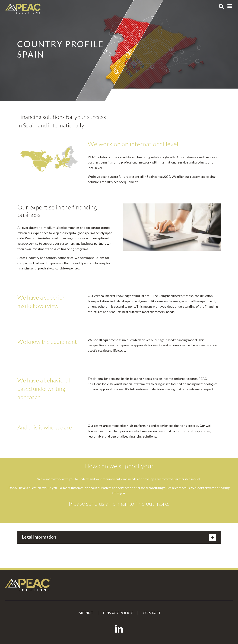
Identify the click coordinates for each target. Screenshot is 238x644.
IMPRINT (85, 613)
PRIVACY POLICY (118, 613)
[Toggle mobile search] (221, 6)
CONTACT (152, 613)
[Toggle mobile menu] (230, 6)
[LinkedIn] (119, 629)
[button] (119, 537)
